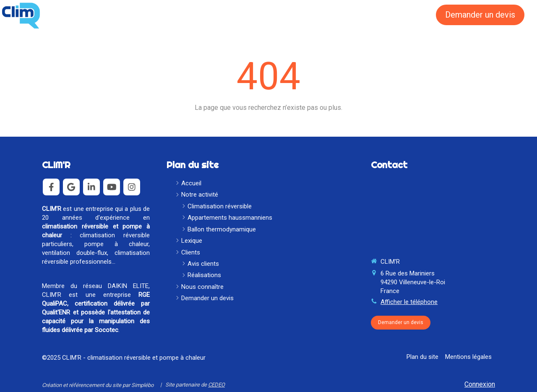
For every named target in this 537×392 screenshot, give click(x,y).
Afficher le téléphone (409, 302)
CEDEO (216, 385)
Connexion (480, 384)
